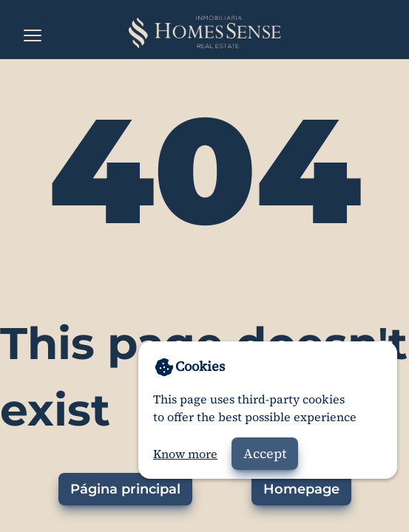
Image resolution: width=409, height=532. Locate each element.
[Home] (204, 33)
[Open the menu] (33, 35)
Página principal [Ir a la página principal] (125, 489)
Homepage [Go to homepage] (301, 489)
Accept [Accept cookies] (265, 453)
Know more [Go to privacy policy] (185, 454)
